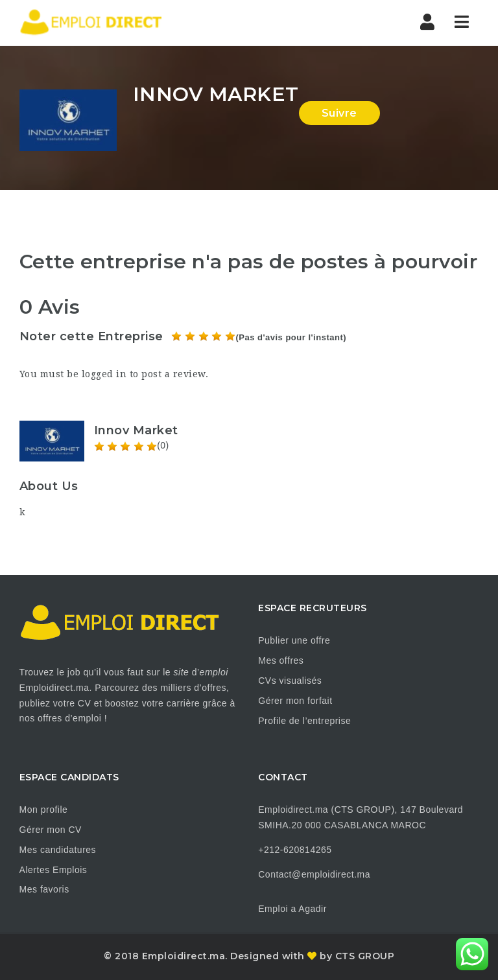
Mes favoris (44, 889)
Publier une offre (294, 640)
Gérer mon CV (51, 830)
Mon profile (44, 810)
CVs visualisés (290, 681)
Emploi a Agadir (292, 909)
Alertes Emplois (53, 870)
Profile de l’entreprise (304, 721)
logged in (104, 374)
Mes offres (281, 660)
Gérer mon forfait (295, 701)
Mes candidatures (58, 850)
